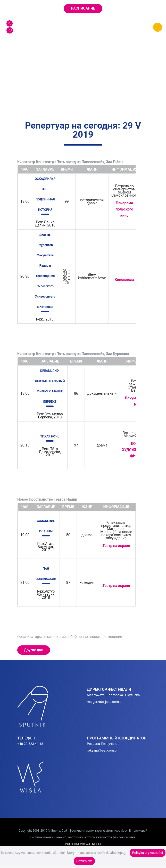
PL (10, 23)
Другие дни (34, 650)
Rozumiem (84, 861)
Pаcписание (83, 8)
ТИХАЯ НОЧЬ (50, 436)
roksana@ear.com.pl (102, 750)
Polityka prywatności (148, 853)
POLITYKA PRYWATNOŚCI (83, 844)
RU (10, 30)
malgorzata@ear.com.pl (105, 702)
